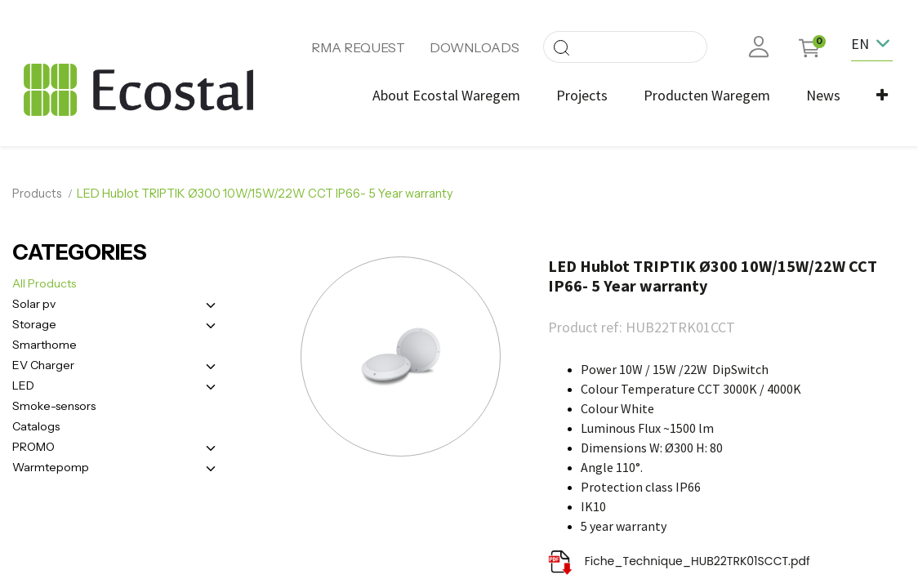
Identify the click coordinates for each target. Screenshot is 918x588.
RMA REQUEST (358, 47)
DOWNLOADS (475, 47)
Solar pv (34, 302)
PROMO (33, 445)
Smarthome (45, 343)
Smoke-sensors (54, 404)
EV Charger (43, 363)
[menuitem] (445, 95)
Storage (34, 323)
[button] (880, 95)
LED (23, 384)
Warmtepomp (51, 465)
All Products (44, 282)
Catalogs (36, 425)
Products (37, 192)
